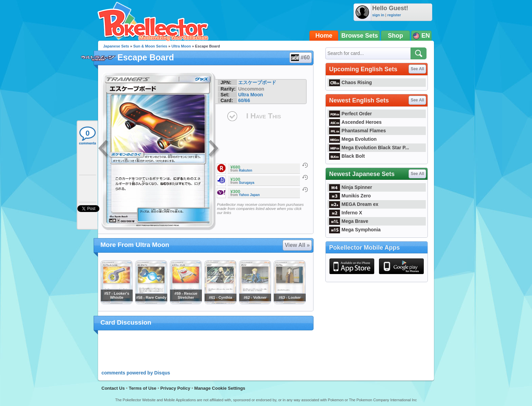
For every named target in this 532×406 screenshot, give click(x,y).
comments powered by (136, 373)
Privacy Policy (175, 388)
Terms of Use (142, 388)
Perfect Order (350, 114)
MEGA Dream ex (354, 204)
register (394, 15)
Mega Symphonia (355, 230)
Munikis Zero (350, 196)
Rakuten (245, 170)
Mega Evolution (353, 139)
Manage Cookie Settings (220, 388)
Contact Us (113, 388)
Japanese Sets (116, 46)
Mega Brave (349, 221)
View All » (297, 245)
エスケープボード (257, 82)
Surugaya (247, 183)
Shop (395, 36)
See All (417, 69)
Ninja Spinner (351, 187)
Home (324, 36)
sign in (378, 15)
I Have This (264, 116)
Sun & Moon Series (150, 46)
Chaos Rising (350, 82)
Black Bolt (347, 156)
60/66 (244, 100)
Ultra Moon (181, 46)
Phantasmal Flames (357, 131)
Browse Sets (360, 36)
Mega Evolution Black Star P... (369, 148)
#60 (300, 58)
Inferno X (346, 213)
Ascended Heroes (355, 122)
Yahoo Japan (249, 195)
